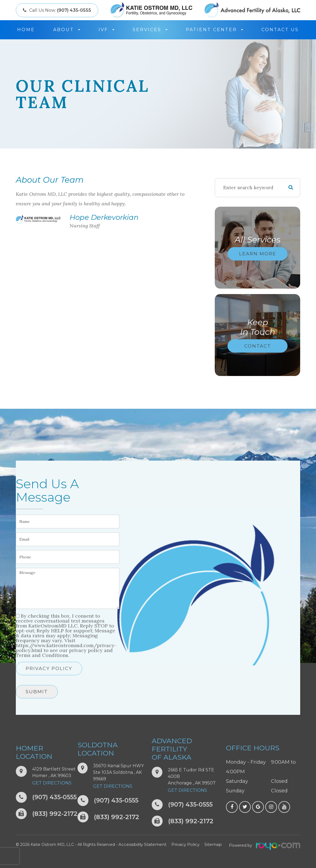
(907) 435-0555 (56, 797)
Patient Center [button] (214, 30)
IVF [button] (106, 30)
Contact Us (280, 30)
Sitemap (208, 845)
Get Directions (52, 783)
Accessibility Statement (141, 845)
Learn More (258, 254)
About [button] (67, 30)
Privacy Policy (49, 668)
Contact (258, 346)
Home (26, 30)
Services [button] (150, 30)
